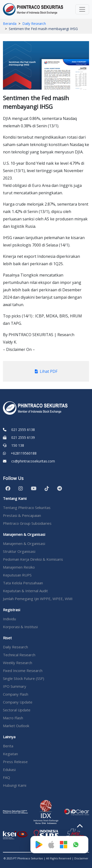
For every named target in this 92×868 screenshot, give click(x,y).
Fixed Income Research (23, 671)
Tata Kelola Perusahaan (23, 583)
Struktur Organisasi (19, 551)
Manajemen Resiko (19, 567)
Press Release (15, 762)
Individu (9, 619)
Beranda (10, 24)
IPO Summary (15, 686)
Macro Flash (13, 718)
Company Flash (16, 694)
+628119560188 (24, 453)
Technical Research (19, 655)
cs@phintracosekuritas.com (33, 461)
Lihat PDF (46, 371)
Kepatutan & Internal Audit (25, 591)
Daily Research (34, 24)
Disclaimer (81, 858)
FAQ (7, 777)
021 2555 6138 (23, 430)
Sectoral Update (17, 710)
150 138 (18, 445)
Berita (8, 746)
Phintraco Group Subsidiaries (27, 523)
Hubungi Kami (15, 785)
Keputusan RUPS (17, 575)
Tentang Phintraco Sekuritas (27, 508)
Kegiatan (10, 754)
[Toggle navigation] (82, 9)
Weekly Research (18, 663)
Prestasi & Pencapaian (22, 515)
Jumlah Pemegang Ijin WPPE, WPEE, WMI (38, 599)
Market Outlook (16, 726)
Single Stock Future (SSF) (24, 678)
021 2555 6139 (23, 437)
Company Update (18, 702)
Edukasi (9, 770)
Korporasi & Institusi (20, 627)
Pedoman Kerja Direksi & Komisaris (33, 559)
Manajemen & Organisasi (24, 543)
